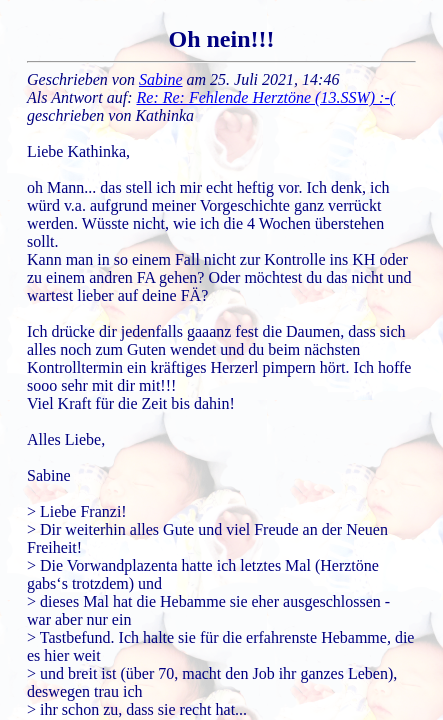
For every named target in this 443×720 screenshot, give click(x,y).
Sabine (161, 79)
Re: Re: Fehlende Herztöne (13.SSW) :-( (266, 97)
